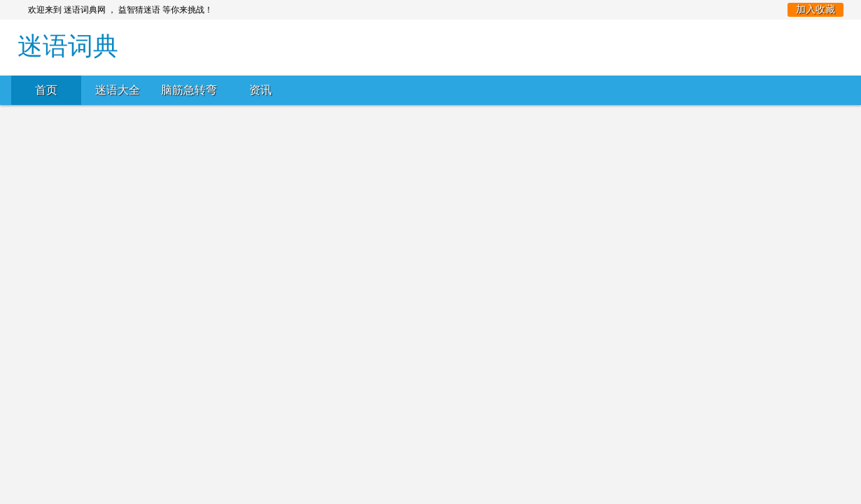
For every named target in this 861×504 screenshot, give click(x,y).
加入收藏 (815, 9)
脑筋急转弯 (189, 90)
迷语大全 (118, 90)
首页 (46, 90)
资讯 (260, 90)
